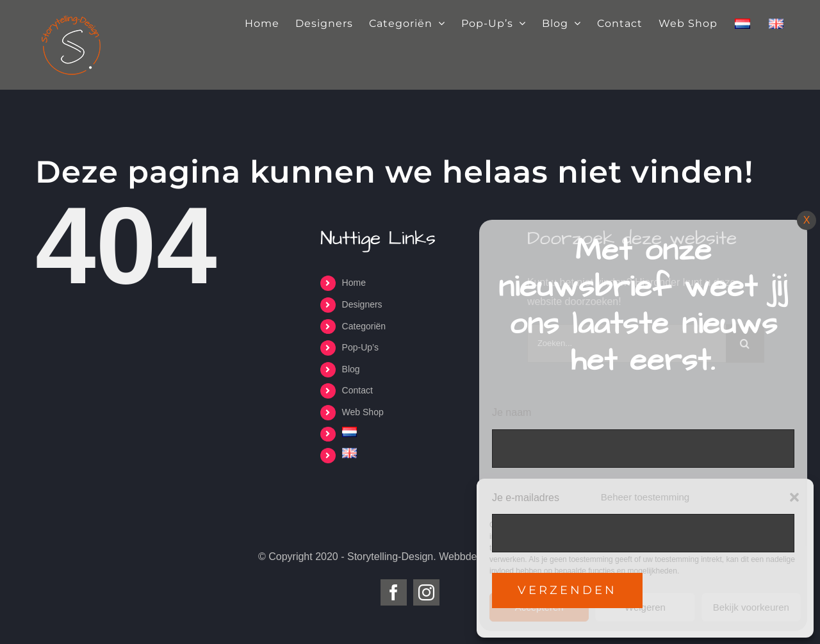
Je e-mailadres (526, 498)
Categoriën (364, 326)
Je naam (512, 412)
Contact (357, 390)
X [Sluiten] (807, 220)
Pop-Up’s (360, 347)
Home (354, 283)
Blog (351, 369)
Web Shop (363, 412)
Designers (362, 304)
